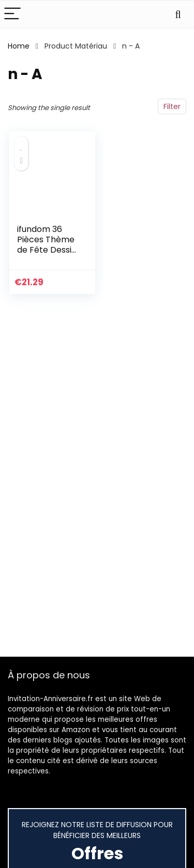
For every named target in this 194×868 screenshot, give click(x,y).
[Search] (178, 14)
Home (19, 46)
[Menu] (12, 14)
